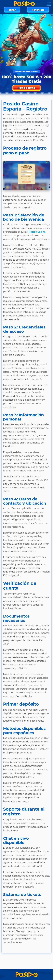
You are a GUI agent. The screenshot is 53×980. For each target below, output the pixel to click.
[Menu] (49, 4)
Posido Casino (37, 232)
